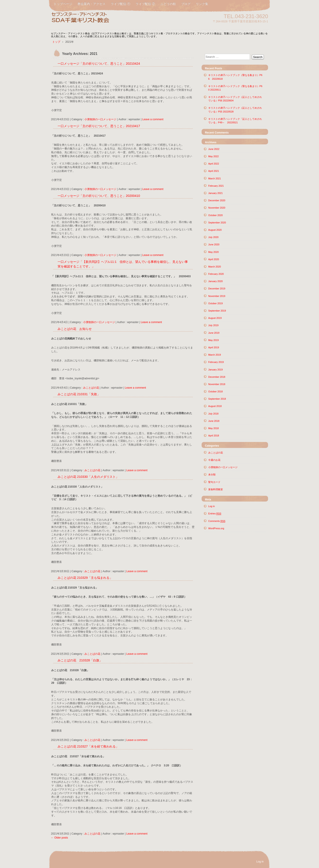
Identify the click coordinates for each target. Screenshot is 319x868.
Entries (215, 514)
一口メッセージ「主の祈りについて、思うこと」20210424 (99, 64)
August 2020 (215, 230)
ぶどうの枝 (168, 4)
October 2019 (215, 303)
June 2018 (214, 421)
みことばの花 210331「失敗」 (79, 394)
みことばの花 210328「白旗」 (80, 660)
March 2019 (215, 355)
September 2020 (217, 223)
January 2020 (215, 281)
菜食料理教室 (216, 489)
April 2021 (214, 171)
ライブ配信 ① (121, 4)
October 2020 (215, 215)
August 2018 (215, 406)
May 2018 (213, 428)
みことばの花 (91, 388)
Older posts (59, 838)
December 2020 (217, 200)
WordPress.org (216, 528)
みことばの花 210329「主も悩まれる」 (85, 578)
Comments (217, 521)
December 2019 (217, 289)
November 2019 (217, 296)
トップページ (63, 4)
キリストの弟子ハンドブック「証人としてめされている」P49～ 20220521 (235, 121)
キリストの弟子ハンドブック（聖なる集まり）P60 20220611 (235, 88)
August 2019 (215, 318)
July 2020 (213, 237)
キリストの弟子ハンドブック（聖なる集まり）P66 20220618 (235, 77)
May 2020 (213, 252)
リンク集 (202, 4)
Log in (211, 506)
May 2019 (213, 340)
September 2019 (217, 311)
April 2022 (214, 164)
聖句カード (214, 482)
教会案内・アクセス (91, 4)
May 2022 (213, 156)
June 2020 (214, 244)
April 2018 (214, 436)
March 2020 (215, 267)
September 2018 (217, 399)
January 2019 (215, 370)
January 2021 (215, 193)
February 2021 (216, 186)
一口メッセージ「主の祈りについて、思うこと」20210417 (99, 126)
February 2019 (216, 362)
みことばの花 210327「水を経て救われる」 (88, 746)
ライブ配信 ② (145, 4)
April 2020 (214, 259)
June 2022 (214, 149)
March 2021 (215, 178)
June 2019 (214, 333)
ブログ (186, 4)
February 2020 (216, 274)
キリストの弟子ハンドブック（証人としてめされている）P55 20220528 (235, 110)
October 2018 (215, 391)
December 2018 (217, 377)
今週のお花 (214, 460)
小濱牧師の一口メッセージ (100, 119)
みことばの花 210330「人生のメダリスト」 (88, 477)
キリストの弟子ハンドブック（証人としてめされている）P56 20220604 (235, 99)
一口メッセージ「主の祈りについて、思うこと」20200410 (99, 196)
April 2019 (214, 347)
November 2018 (217, 384)
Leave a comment (153, 119)
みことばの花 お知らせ (75, 329)
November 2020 (217, 208)
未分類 (212, 475)
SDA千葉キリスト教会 (102, 18)
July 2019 (213, 325)
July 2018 (213, 414)
